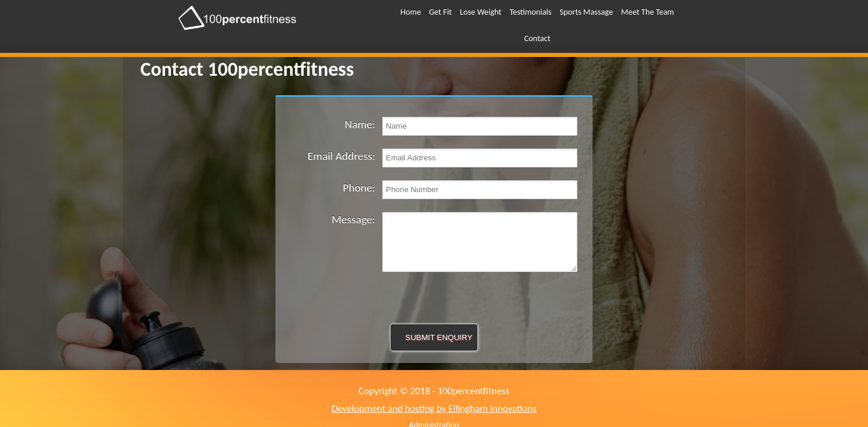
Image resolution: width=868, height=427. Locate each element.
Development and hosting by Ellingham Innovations (434, 408)
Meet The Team (648, 12)
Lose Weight (481, 12)
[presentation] (434, 295)
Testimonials (531, 12)
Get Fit (441, 12)
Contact (537, 38)
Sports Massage (586, 12)
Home (411, 12)
